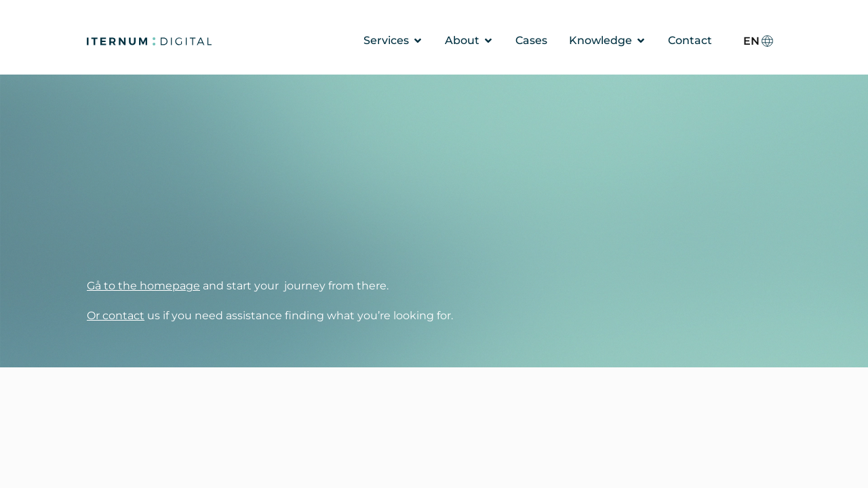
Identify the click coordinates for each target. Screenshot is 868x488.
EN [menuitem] (751, 40)
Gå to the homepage (143, 286)
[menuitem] (759, 41)
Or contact (116, 316)
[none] (759, 41)
